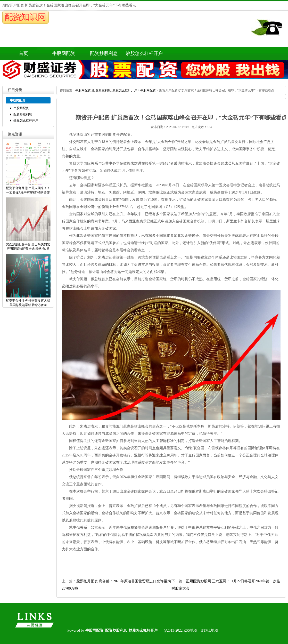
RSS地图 (190, 630)
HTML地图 (209, 630)
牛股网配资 (64, 53)
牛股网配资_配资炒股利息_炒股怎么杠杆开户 (106, 90)
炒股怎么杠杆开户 (144, 53)
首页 (23, 53)
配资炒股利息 (104, 53)
